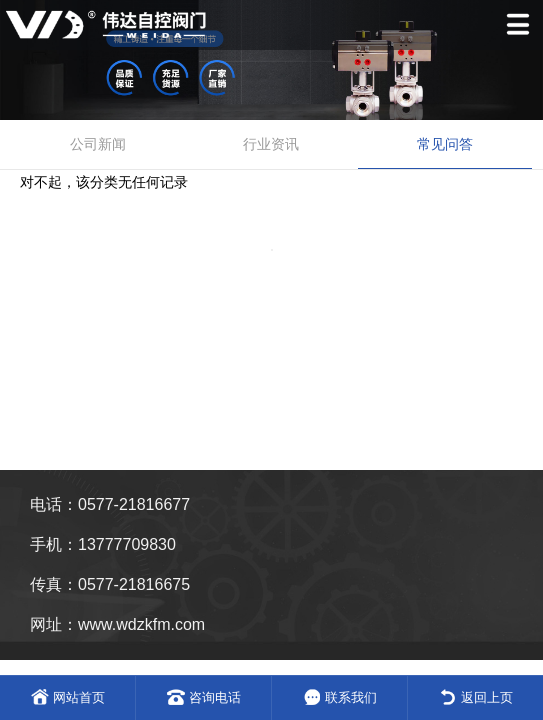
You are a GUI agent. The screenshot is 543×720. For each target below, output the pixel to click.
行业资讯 (271, 144)
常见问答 (445, 144)
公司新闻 (98, 144)
